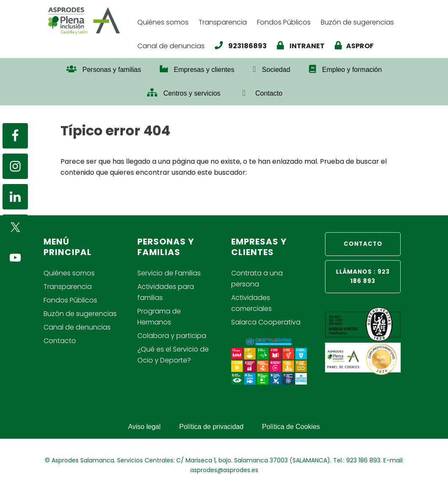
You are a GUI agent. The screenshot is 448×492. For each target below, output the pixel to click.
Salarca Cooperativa (266, 322)
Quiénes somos (69, 273)
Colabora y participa (172, 336)
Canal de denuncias (77, 327)
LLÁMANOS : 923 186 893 (363, 276)
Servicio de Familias (169, 273)
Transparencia (68, 287)
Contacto (60, 341)
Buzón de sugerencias (80, 314)
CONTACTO (363, 244)
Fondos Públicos (70, 300)
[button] (301, 89)
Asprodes (88, 20)
